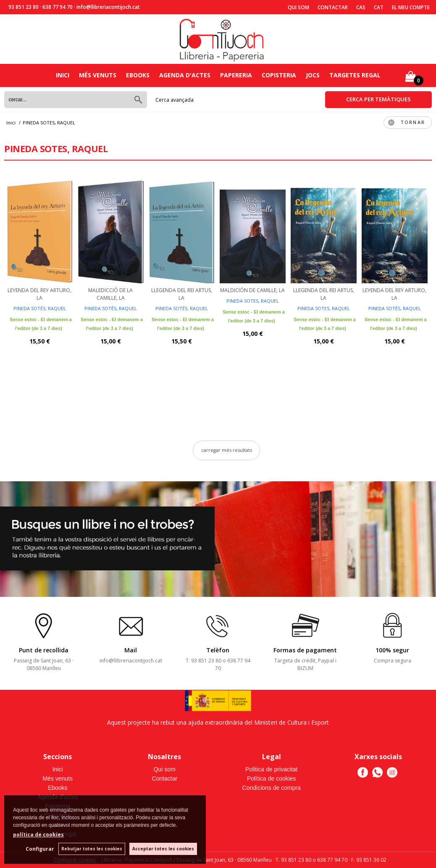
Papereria (236, 75)
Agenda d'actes (185, 75)
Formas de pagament (305, 650)
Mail (131, 650)
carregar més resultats (227, 450)
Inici (63, 75)
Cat (379, 7)
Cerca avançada (175, 100)
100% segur (392, 650)
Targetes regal (355, 75)
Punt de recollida (44, 650)
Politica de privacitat (272, 769)
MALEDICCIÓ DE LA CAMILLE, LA (110, 294)
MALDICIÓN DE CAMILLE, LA (252, 290)
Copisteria (279, 75)
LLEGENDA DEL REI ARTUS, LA (182, 294)
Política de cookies (272, 778)
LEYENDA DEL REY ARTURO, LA (39, 294)
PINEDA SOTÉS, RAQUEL (40, 308)
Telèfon (218, 650)
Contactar (333, 7)
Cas (361, 7)
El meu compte (411, 7)
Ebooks (138, 75)
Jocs (313, 75)
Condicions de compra (272, 788)
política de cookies (38, 835)
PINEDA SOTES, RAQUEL (253, 301)
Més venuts (98, 75)
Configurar (40, 849)
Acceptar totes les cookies (163, 849)
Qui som (298, 7)
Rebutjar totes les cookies (92, 849)
